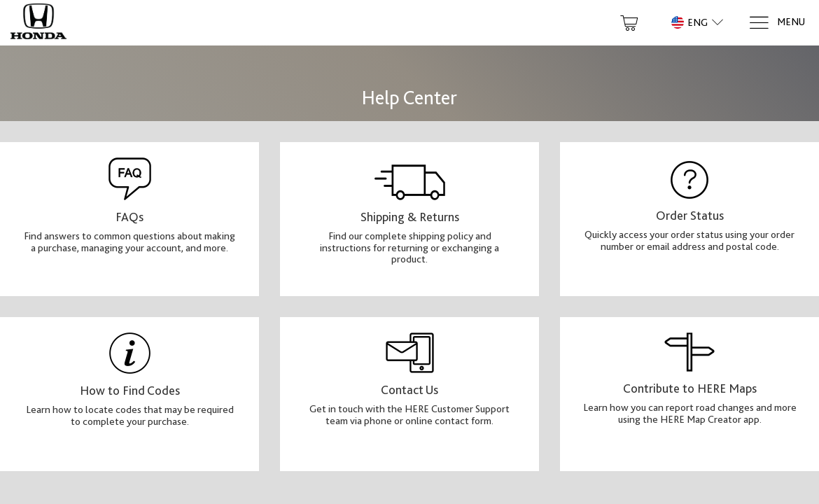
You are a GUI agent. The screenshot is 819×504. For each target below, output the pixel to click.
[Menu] (777, 23)
